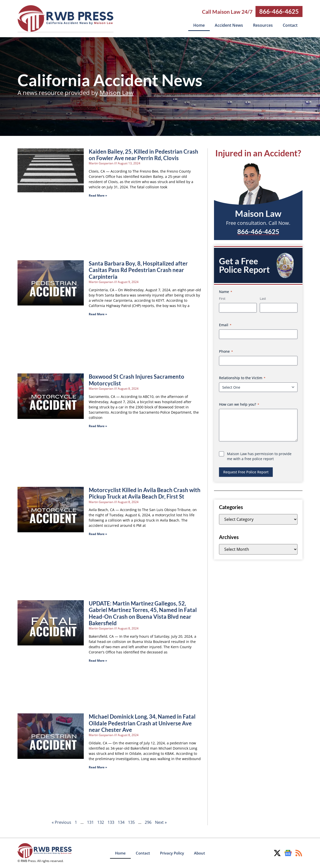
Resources (263, 25)
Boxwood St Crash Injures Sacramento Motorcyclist (136, 380)
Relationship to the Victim (242, 378)
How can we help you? (239, 404)
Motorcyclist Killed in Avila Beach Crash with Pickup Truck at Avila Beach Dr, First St (145, 493)
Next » (161, 822)
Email (225, 325)
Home (199, 25)
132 (101, 822)
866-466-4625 (279, 11)
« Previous (61, 822)
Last (263, 298)
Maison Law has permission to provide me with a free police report (259, 456)
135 (131, 822)
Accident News (229, 25)
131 (90, 822)
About (199, 853)
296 (148, 822)
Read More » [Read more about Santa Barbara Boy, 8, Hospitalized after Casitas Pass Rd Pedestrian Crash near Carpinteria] (98, 314)
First (222, 298)
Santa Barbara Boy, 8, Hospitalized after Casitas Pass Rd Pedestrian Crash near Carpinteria (138, 270)
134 (121, 822)
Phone (226, 351)
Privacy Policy (172, 853)
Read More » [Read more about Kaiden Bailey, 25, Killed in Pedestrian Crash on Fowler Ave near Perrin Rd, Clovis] (98, 195)
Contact (290, 25)
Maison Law (116, 92)
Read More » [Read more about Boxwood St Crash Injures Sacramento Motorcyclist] (98, 426)
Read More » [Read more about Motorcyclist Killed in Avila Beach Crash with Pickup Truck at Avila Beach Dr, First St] (98, 534)
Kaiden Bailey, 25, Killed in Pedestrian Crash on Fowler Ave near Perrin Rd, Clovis (143, 154)
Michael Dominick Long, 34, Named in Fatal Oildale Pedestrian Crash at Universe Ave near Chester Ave (142, 723)
